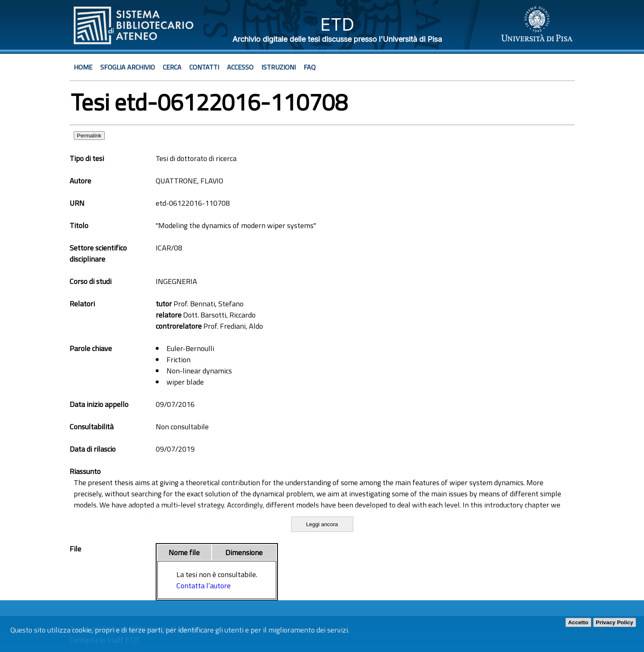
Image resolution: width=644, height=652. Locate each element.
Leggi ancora (322, 524)
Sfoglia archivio (128, 67)
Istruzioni (279, 67)
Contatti (204, 67)
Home (83, 67)
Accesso (240, 67)
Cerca (172, 67)
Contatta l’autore (204, 586)
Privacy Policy (615, 622)
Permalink (89, 136)
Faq (310, 67)
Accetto (578, 622)
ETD (337, 24)
